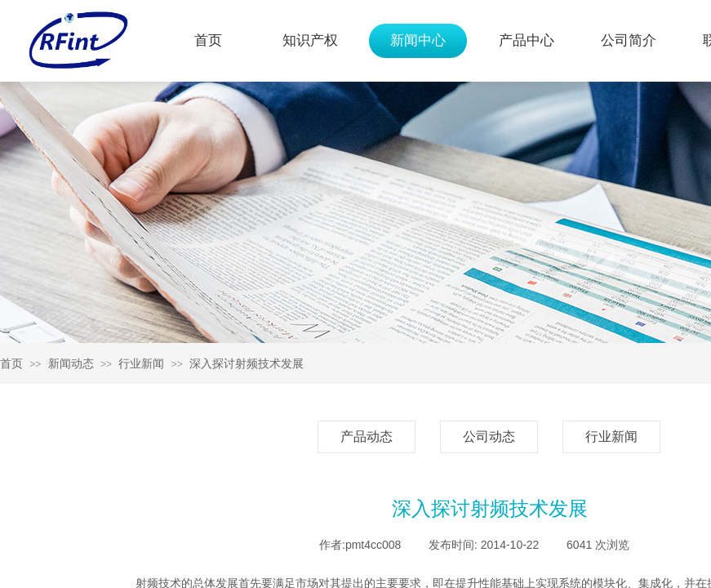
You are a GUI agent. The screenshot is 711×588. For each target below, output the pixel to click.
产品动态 (367, 437)
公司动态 (489, 437)
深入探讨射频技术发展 (247, 363)
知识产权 (310, 40)
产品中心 (527, 40)
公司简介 (629, 40)
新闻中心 (418, 40)
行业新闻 (141, 363)
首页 (208, 40)
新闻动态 (71, 363)
